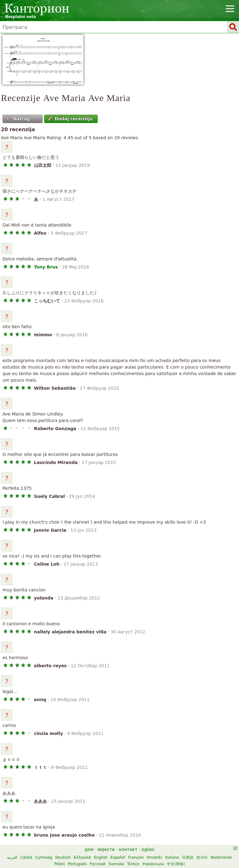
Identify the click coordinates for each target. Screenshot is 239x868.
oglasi (148, 849)
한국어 (202, 857)
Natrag (18, 119)
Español (118, 857)
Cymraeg (44, 857)
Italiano (172, 857)
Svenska (116, 864)
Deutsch (63, 857)
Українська (153, 864)
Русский (97, 864)
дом (89, 849)
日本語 (188, 857)
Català (26, 857)
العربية (12, 857)
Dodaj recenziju (70, 119)
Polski (59, 864)
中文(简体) (176, 864)
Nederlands (221, 857)
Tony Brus (46, 267)
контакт (128, 849)
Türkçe (133, 864)
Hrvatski (154, 857)
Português (77, 864)
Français (136, 857)
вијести (106, 849)
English (101, 857)
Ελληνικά (82, 857)
